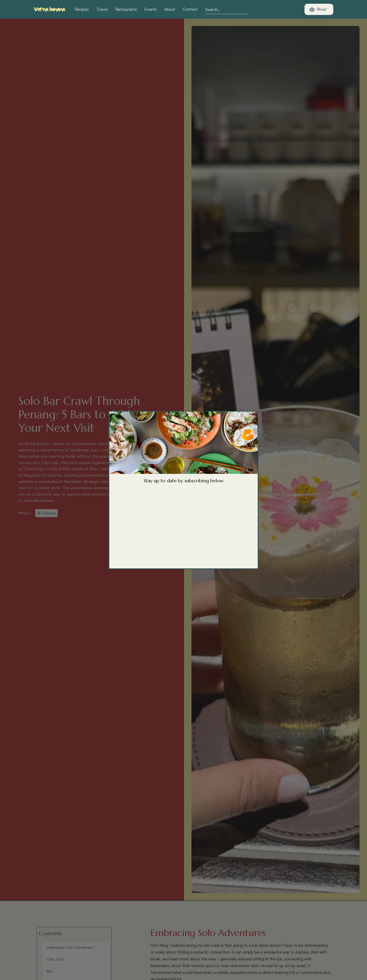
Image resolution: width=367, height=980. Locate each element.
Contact (190, 9)
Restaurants (126, 9)
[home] (50, 9)
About (170, 9)
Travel (102, 9)
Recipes (82, 9)
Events (151, 9)
